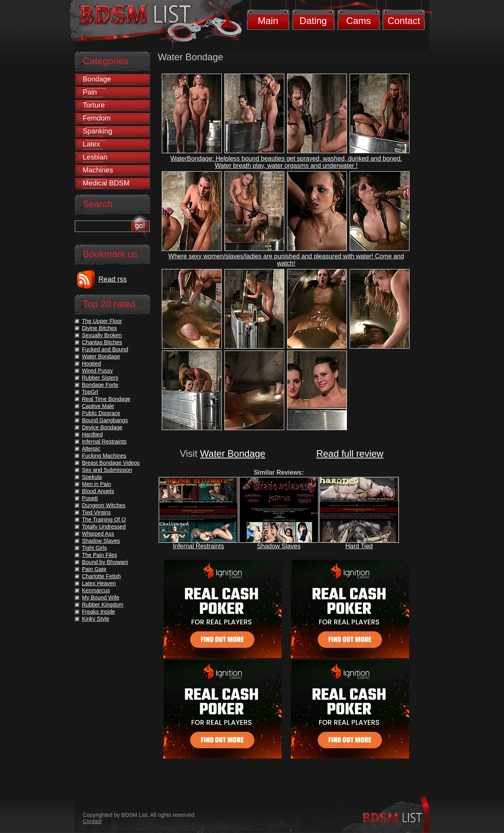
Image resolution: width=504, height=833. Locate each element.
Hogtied (91, 364)
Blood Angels (98, 491)
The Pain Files (99, 555)
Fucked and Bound (105, 349)
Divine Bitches (99, 328)
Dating (313, 21)
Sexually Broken (102, 335)
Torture (94, 105)
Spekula (92, 477)
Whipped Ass (98, 534)
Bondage (97, 79)
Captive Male (98, 406)
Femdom (97, 118)
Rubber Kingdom (103, 605)
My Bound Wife (101, 597)
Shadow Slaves (279, 546)
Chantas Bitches (102, 342)
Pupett (90, 498)
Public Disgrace (101, 413)
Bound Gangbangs (105, 420)
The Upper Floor (102, 321)
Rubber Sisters (100, 378)
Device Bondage (102, 427)
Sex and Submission (107, 470)
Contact (404, 21)
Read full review (350, 454)
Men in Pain (96, 484)
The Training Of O (104, 519)
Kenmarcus (96, 590)
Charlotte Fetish (101, 576)
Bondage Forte (100, 385)
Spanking (97, 131)
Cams (359, 21)
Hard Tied (359, 546)
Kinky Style (95, 619)
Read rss (113, 279)
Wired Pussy (97, 371)
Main (268, 21)
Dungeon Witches (104, 505)
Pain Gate (94, 569)
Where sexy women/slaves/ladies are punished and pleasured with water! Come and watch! (286, 260)
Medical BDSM (106, 183)
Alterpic (91, 449)
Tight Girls (94, 548)
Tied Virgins (96, 512)
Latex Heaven (99, 583)
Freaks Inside (98, 612)
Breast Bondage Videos (111, 463)
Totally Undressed (104, 527)
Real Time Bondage (106, 399)
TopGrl (90, 392)
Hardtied (92, 434)
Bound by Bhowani (105, 562)
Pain (90, 92)
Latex (91, 144)
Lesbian (95, 157)
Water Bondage (233, 454)
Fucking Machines (104, 456)
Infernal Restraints (198, 546)
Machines (98, 170)
